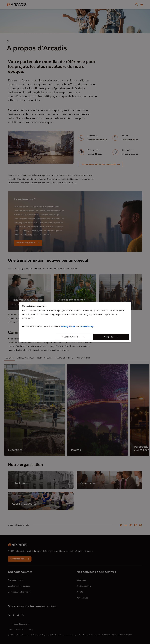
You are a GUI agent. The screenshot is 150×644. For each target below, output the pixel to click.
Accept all (109, 337)
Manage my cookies (71, 337)
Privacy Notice (68, 327)
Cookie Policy (87, 327)
